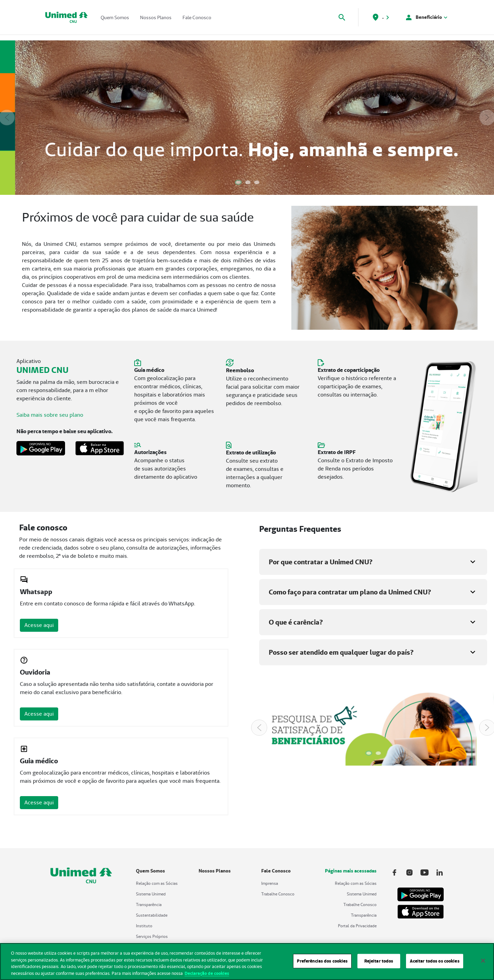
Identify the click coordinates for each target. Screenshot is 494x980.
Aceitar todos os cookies (435, 964)
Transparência (149, 904)
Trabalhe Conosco (278, 894)
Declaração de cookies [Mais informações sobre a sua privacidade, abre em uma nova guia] (207, 976)
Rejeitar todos (379, 964)
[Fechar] (483, 964)
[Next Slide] (487, 117)
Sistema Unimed (151, 894)
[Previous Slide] (7, 117)
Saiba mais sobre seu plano (50, 415)
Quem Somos (115, 17)
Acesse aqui (39, 625)
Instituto (144, 926)
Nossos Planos (156, 17)
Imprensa (270, 883)
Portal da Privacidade (357, 926)
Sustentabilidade (152, 915)
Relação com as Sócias (157, 883)
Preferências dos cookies (322, 964)
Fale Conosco (197, 17)
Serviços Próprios (152, 936)
